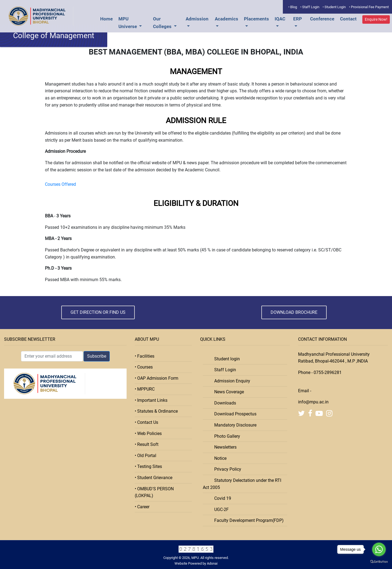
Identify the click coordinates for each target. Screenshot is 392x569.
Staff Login (223, 370)
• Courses (144, 367)
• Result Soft (147, 444)
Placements (256, 19)
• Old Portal (146, 456)
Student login (225, 359)
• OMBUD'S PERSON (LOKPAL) (154, 492)
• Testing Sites (148, 466)
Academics (226, 19)
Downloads (223, 403)
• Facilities (145, 356)
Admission (197, 19)
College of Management (54, 36)
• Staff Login (310, 7)
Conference (322, 19)
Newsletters (224, 447)
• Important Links (151, 400)
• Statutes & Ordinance (156, 411)
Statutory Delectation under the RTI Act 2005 (242, 484)
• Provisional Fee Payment (369, 7)
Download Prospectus (234, 414)
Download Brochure (294, 312)
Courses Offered (60, 184)
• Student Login (334, 7)
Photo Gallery (226, 436)
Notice (219, 458)
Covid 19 (221, 498)
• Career (142, 507)
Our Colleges (163, 23)
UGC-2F (220, 509)
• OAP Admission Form (157, 378)
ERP (298, 19)
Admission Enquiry (231, 381)
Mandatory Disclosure (234, 425)
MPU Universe (128, 23)
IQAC (280, 19)
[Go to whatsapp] (379, 549)
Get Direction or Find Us (98, 312)
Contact (348, 19)
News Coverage (227, 392)
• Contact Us (146, 422)
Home (106, 19)
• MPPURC (145, 389)
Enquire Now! (376, 19)
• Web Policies (148, 433)
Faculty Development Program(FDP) (247, 520)
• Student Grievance (154, 478)
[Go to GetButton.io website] (379, 562)
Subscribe (97, 356)
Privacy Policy (226, 469)
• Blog (293, 7)
